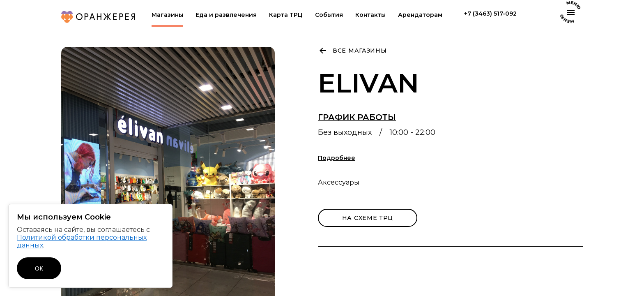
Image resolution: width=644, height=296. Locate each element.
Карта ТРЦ (286, 15)
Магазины (167, 15)
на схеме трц (368, 218)
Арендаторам (420, 15)
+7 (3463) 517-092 (490, 14)
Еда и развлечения (226, 15)
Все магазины (360, 51)
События (329, 15)
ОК (39, 268)
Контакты (370, 15)
